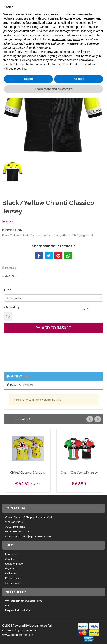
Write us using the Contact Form (24, 601)
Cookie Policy (13, 583)
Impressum (12, 554)
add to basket (53, 328)
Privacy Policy (13, 578)
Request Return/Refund (19, 610)
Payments (11, 568)
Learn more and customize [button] (53, 89)
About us (10, 559)
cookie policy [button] (87, 23)
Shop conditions (14, 564)
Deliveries (11, 573)
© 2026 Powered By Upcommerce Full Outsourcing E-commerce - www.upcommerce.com (27, 630)
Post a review (20, 385)
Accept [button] (79, 79)
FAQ (8, 606)
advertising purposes (66, 39)
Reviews (18, 376)
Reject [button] (28, 79)
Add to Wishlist (8, 316)
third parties (77, 27)
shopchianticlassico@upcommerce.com (28, 536)
